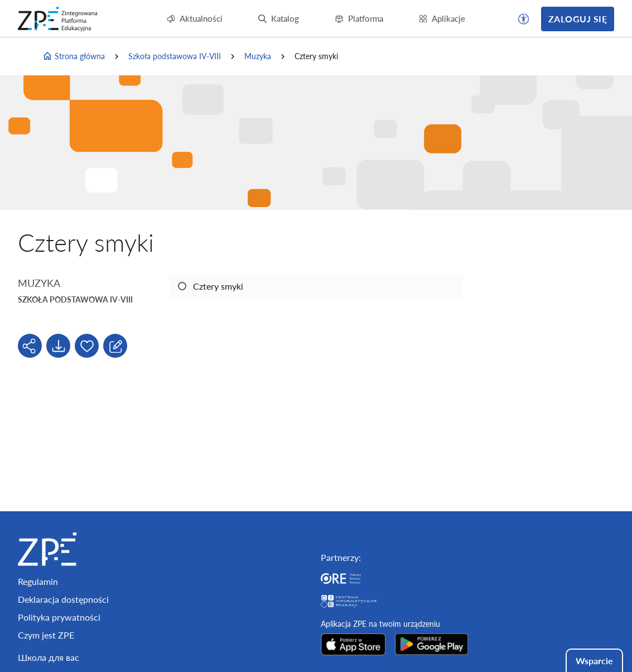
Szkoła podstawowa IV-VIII (175, 56)
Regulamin (38, 581)
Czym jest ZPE (46, 635)
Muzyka (258, 56)
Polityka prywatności (59, 617)
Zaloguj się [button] (578, 19)
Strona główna (74, 56)
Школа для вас (49, 657)
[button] (524, 19)
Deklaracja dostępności (63, 599)
